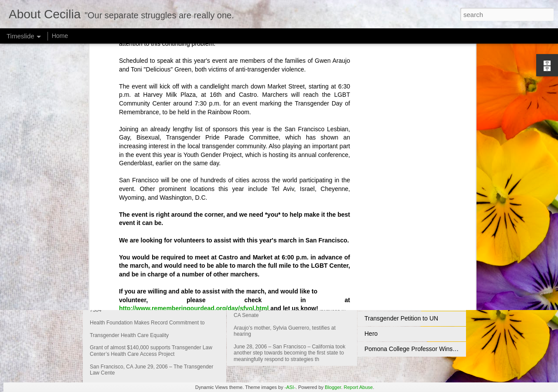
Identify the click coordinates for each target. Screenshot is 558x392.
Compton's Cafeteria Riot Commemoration (422, 273)
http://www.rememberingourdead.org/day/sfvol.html (194, 194)
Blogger (333, 387)
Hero (371, 334)
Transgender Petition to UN (401, 318)
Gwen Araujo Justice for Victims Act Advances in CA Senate (337, 274)
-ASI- (290, 387)
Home (60, 36)
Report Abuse (359, 387)
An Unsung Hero (387, 303)
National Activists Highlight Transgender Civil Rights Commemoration (458, 288)
